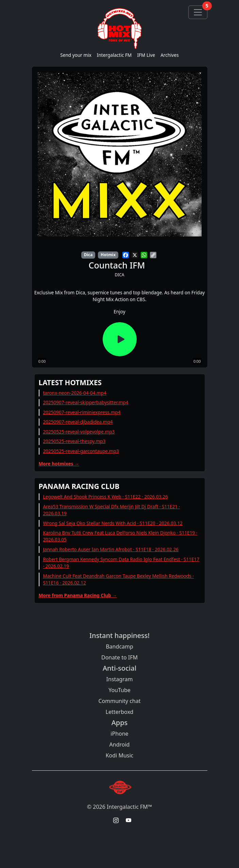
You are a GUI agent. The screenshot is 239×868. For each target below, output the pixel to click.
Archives (170, 55)
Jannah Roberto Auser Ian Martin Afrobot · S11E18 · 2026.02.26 (111, 549)
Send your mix (76, 55)
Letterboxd (120, 712)
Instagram (120, 679)
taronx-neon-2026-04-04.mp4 (75, 393)
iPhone (119, 734)
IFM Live (146, 55)
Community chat (119, 701)
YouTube (120, 690)
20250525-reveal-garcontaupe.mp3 (81, 451)
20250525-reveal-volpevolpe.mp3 (79, 432)
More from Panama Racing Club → (78, 595)
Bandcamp (120, 646)
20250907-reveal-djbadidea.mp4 (78, 422)
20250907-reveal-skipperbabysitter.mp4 (86, 402)
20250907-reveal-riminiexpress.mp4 (82, 412)
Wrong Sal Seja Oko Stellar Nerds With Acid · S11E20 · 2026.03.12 (113, 523)
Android (120, 744)
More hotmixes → (59, 464)
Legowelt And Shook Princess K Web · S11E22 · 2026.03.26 (105, 497)
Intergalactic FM (114, 55)
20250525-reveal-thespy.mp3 (74, 441)
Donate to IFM (120, 657)
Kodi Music (120, 755)
